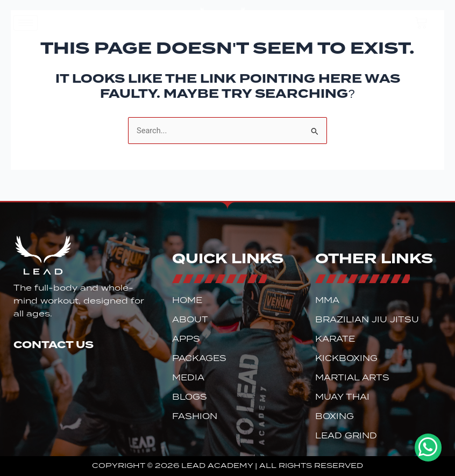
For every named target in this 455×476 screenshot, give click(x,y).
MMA (327, 300)
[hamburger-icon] (26, 23)
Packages (199, 358)
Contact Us (54, 344)
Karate (335, 339)
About (190, 320)
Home (187, 300)
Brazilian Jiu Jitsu (367, 320)
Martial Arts (352, 378)
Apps (186, 339)
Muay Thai (342, 397)
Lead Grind (346, 436)
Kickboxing (346, 358)
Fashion (195, 416)
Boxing (335, 416)
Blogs (190, 397)
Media (188, 378)
